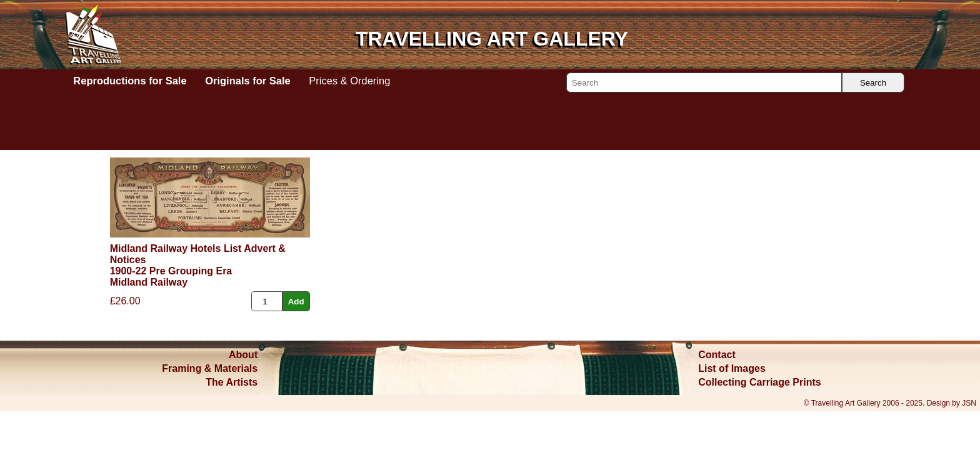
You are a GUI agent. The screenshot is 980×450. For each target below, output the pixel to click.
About (243, 355)
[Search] (704, 82)
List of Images (732, 368)
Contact (717, 355)
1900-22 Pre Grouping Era (171, 271)
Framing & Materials (210, 368)
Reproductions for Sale (130, 81)
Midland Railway (149, 282)
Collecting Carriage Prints (760, 382)
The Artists (232, 382)
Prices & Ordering (349, 81)
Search (873, 83)
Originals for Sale (247, 81)
